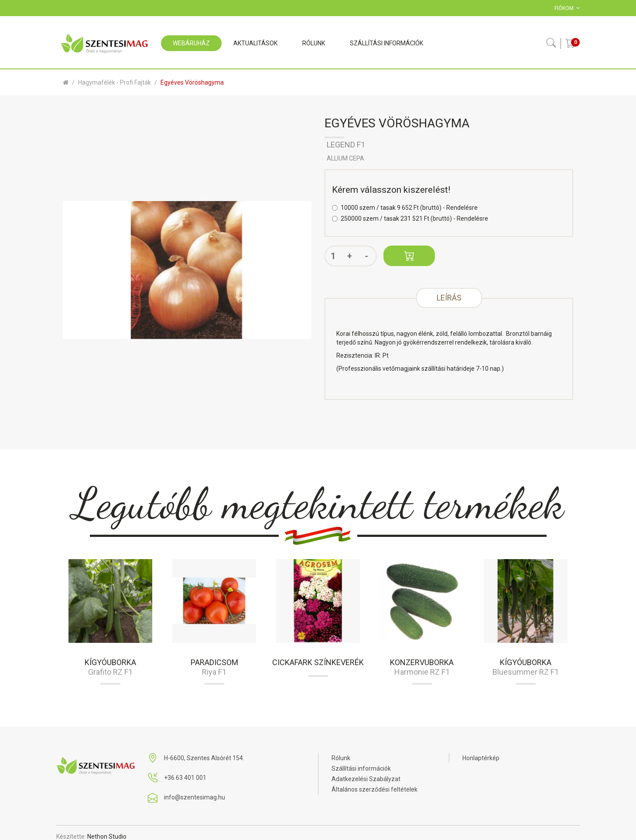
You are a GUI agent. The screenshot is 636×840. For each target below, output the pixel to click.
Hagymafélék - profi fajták (115, 82)
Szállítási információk (361, 768)
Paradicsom (214, 662)
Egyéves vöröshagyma (192, 82)
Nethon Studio (107, 837)
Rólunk (341, 758)
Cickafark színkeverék (318, 662)
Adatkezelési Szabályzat (366, 779)
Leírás (449, 298)
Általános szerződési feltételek (374, 789)
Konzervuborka (422, 662)
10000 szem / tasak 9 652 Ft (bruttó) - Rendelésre (405, 208)
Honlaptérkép (481, 758)
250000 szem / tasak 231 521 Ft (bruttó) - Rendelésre (410, 219)
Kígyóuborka (110, 662)
